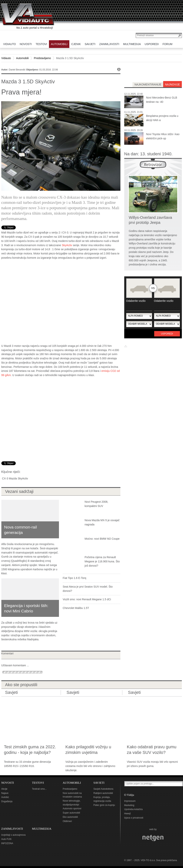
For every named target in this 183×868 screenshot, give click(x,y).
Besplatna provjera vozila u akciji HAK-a (162, 118)
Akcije (4, 789)
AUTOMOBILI (72, 783)
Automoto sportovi (72, 809)
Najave (5, 793)
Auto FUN (6, 839)
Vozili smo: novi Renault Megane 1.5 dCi (87, 599)
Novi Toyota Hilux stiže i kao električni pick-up (163, 136)
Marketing (129, 805)
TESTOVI (38, 783)
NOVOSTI (8, 783)
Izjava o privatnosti (134, 818)
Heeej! (128, 814)
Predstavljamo (42, 58)
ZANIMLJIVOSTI (12, 829)
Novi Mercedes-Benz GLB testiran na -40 (162, 100)
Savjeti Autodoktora (103, 789)
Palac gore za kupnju (104, 805)
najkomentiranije (148, 84)
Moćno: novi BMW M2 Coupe (102, 539)
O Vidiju (129, 795)
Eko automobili (70, 817)
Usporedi (167, 334)
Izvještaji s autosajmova (14, 835)
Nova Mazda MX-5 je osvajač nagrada (102, 522)
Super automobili (71, 813)
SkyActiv (67, 245)
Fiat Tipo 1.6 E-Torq (75, 578)
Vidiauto (6, 58)
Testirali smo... (39, 789)
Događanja (7, 801)
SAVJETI (99, 783)
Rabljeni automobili (103, 793)
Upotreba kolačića (133, 809)
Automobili (22, 58)
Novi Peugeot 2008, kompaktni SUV (96, 504)
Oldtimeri (67, 821)
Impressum (130, 801)
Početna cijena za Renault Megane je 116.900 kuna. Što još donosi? (102, 561)
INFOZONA (7, 843)
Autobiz (5, 797)
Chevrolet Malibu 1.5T (76, 608)
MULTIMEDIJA (42, 829)
